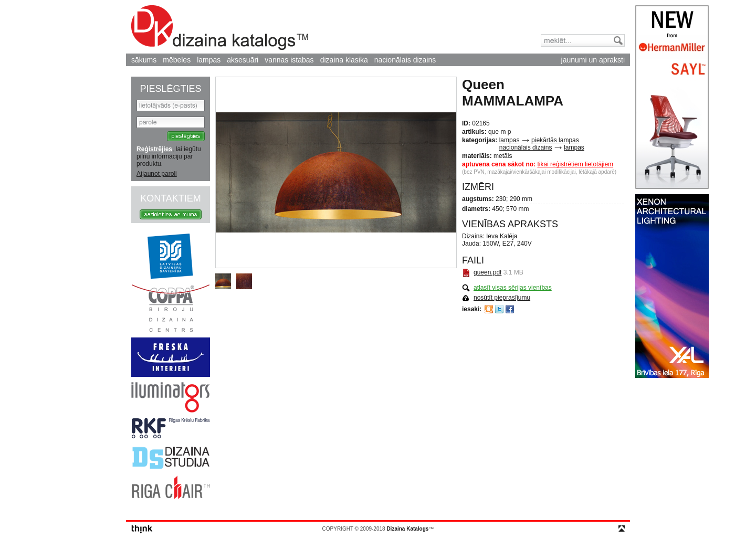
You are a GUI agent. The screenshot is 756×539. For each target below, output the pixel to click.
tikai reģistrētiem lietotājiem (575, 164)
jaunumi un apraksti (593, 60)
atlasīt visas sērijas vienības (513, 288)
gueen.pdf (487, 272)
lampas (209, 60)
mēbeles (177, 60)
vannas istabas (289, 60)
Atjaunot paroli (157, 174)
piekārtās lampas (555, 140)
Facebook (510, 309)
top (622, 529)
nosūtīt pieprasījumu (502, 298)
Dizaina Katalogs (220, 28)
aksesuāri (243, 60)
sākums (144, 60)
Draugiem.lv (489, 309)
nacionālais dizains (405, 60)
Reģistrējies (154, 149)
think (142, 529)
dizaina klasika (344, 60)
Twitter (499, 309)
